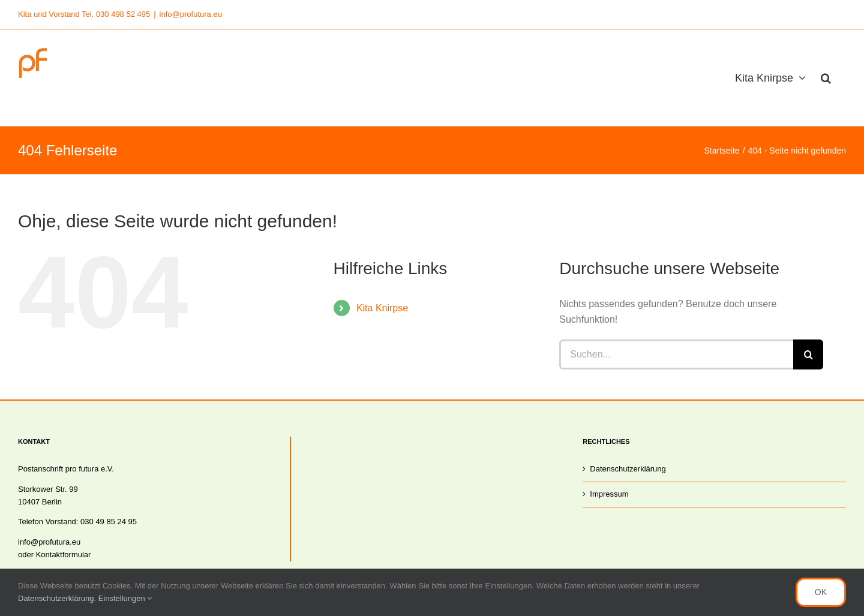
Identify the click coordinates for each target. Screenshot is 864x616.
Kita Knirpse (382, 308)
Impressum (609, 494)
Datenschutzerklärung (628, 469)
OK (821, 592)
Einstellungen (125, 598)
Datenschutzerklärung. (58, 598)
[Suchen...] (676, 354)
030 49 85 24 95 (109, 522)
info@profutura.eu (191, 14)
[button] (826, 78)
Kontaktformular (64, 555)
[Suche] (808, 354)
